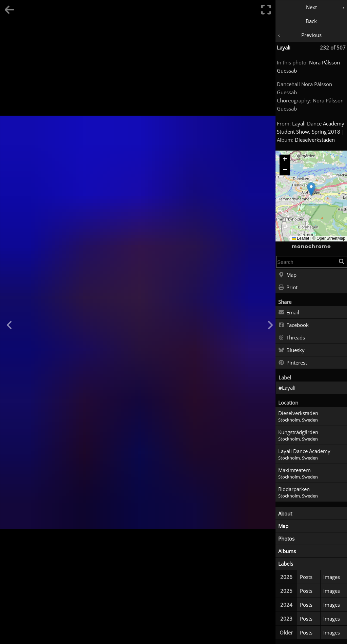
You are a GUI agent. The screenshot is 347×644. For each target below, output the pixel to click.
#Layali (287, 388)
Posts (306, 577)
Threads (292, 338)
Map (287, 275)
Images (332, 577)
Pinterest (293, 363)
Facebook (293, 325)
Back (311, 21)
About (285, 513)
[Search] (341, 262)
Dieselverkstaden (315, 140)
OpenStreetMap (331, 238)
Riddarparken (294, 489)
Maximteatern (294, 470)
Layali (284, 47)
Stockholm (289, 420)
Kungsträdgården (298, 432)
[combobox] (306, 262)
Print (288, 288)
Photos (286, 539)
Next (311, 7)
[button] (311, 189)
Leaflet (300, 238)
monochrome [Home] (311, 247)
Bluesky (291, 350)
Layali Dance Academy (304, 451)
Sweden (310, 420)
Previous (311, 35)
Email (289, 313)
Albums (287, 551)
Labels (286, 564)
